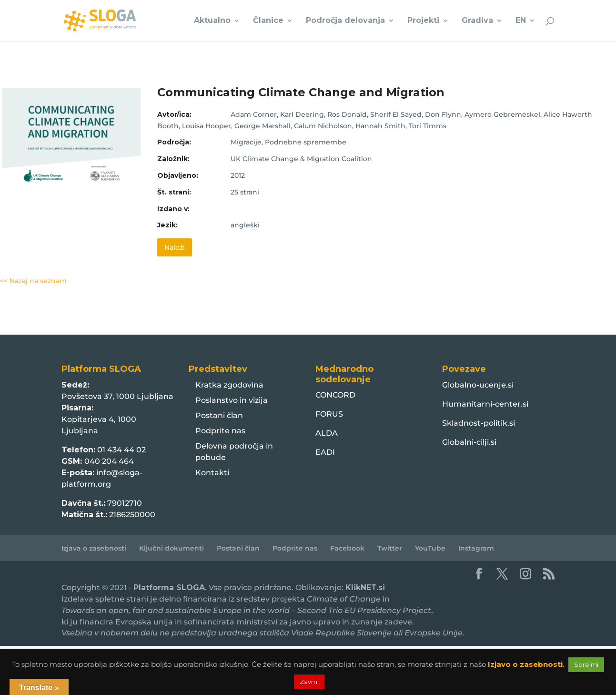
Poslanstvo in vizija (232, 400)
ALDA (327, 433)
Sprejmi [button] (586, 664)
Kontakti (212, 473)
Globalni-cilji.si (469, 442)
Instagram (476, 548)
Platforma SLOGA (169, 588)
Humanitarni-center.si (485, 404)
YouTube (430, 548)
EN (521, 21)
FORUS (329, 414)
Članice (268, 21)
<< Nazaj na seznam (33, 281)
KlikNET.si (365, 588)
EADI (325, 452)
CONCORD (335, 395)
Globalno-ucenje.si (478, 385)
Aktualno (212, 21)
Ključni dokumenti (172, 548)
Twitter (390, 548)
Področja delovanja (345, 21)
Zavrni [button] (309, 682)
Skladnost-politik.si (479, 423)
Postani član (219, 415)
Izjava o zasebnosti (94, 548)
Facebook (347, 548)
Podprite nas (220, 431)
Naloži (175, 247)
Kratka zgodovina (229, 385)
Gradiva (477, 21)
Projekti (423, 21)
